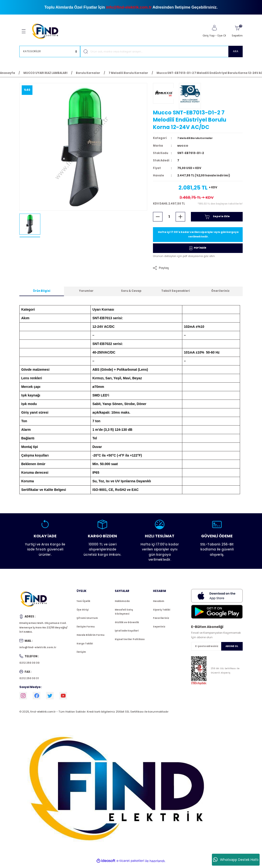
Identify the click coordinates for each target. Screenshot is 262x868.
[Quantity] (169, 218)
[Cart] (237, 31)
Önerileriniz (220, 293)
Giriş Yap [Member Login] (209, 36)
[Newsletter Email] (217, 649)
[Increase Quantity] (180, 218)
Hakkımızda (122, 604)
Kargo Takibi (85, 646)
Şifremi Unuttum (87, 621)
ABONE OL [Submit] (232, 649)
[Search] (161, 51)
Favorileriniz (161, 621)
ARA (236, 51)
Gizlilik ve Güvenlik (127, 625)
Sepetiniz (159, 629)
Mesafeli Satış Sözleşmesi (124, 614)
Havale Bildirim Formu (91, 638)
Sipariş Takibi (162, 612)
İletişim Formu (86, 629)
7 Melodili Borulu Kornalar (197, 140)
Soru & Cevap (131, 293)
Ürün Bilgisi (42, 293)
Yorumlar (86, 293)
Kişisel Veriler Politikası (130, 642)
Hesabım (159, 604)
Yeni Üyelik (83, 604)
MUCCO (183, 147)
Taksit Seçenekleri (176, 293)
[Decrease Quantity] (158, 218)
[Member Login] (214, 28)
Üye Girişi (83, 612)
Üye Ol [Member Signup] (222, 36)
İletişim (81, 655)
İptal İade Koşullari (127, 633)
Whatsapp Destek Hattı (236, 860)
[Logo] (47, 31)
